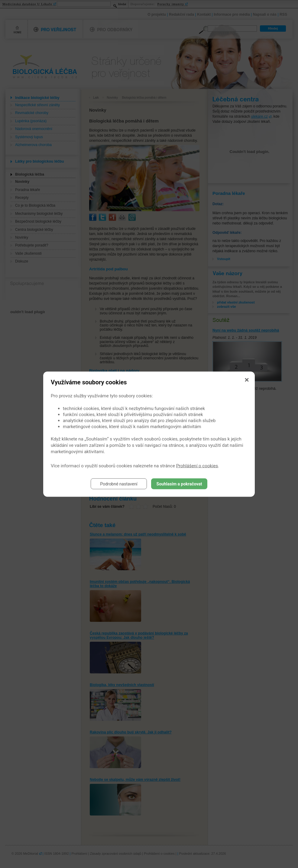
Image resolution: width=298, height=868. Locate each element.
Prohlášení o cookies (197, 466)
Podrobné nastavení (119, 484)
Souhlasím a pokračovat (179, 484)
